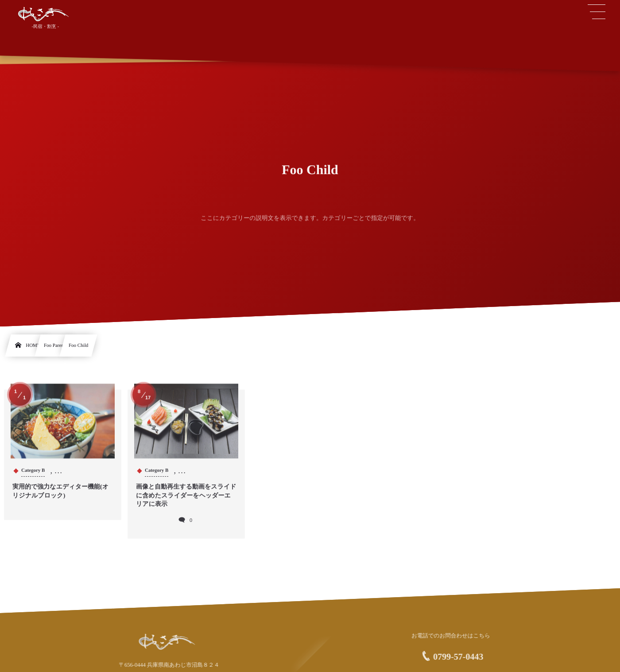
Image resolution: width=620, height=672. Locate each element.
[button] (597, 12)
